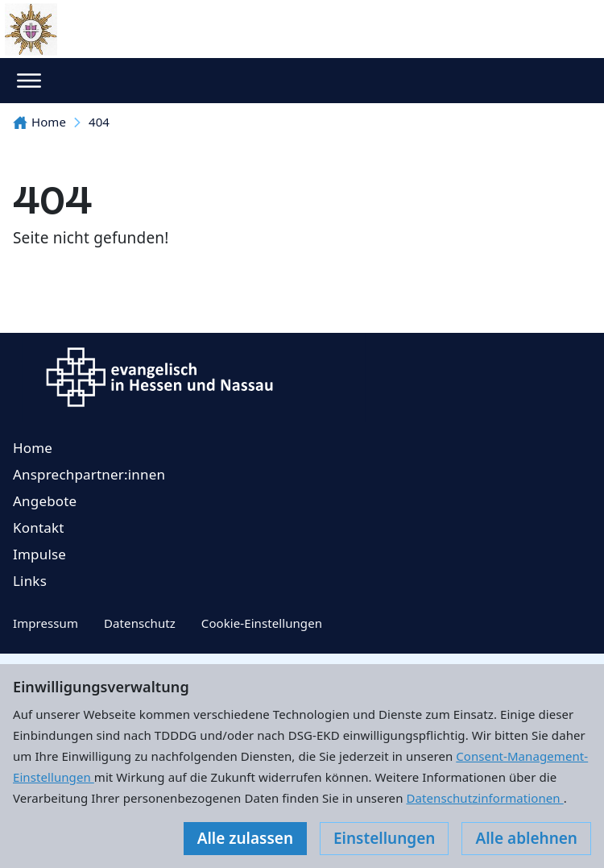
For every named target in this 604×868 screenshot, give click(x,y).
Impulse (39, 554)
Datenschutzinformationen (484, 798)
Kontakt (39, 527)
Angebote (45, 501)
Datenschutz (140, 623)
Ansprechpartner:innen (89, 474)
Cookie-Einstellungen (262, 623)
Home (39, 122)
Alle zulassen (245, 838)
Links (30, 581)
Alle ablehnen (526, 838)
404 (99, 122)
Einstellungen (384, 838)
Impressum (46, 623)
